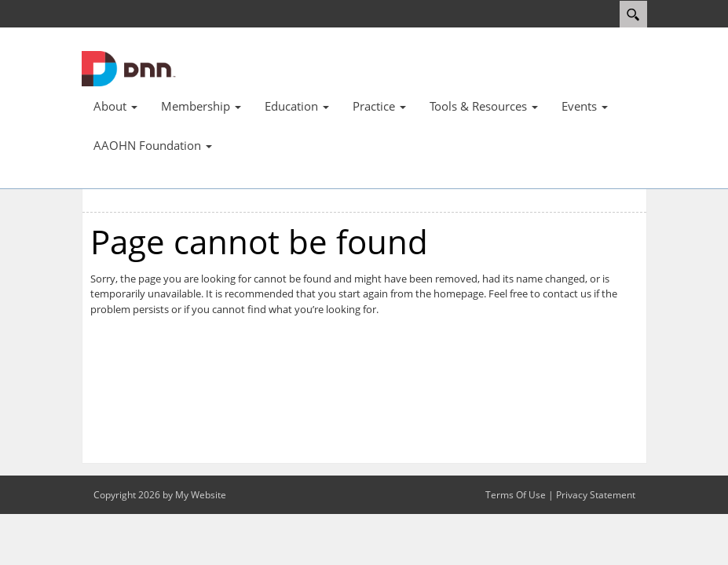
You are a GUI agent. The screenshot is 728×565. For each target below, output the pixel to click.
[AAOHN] (129, 67)
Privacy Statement (596, 495)
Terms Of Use (516, 495)
